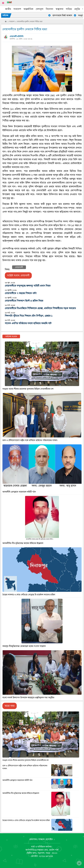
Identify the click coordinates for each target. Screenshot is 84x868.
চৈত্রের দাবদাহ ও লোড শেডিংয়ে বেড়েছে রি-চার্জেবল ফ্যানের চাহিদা (26, 820)
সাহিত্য (69, 9)
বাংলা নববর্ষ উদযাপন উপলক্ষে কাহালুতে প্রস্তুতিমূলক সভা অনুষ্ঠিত (28, 698)
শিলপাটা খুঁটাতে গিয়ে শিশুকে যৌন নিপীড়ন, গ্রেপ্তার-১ (29, 316)
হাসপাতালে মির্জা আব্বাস (63, 15)
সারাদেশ (17, 9)
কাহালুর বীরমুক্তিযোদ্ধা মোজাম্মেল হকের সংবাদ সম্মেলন (24, 646)
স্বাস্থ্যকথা (60, 9)
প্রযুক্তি (77, 9)
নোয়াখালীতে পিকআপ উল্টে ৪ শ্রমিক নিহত (24, 301)
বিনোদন (50, 9)
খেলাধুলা (40, 9)
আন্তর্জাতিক (28, 9)
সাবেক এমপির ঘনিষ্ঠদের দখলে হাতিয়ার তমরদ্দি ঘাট (28, 323)
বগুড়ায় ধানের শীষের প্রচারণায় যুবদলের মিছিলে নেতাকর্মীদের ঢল (26, 760)
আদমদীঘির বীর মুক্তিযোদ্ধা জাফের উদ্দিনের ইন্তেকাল (21, 793)
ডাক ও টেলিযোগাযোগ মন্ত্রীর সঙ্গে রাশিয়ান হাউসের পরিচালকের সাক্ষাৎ (30, 440)
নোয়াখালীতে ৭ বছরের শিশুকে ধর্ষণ (21, 293)
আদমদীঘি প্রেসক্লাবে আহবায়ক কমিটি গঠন (17, 780)
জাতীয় (8, 9)
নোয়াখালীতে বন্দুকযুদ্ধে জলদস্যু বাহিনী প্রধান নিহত (28, 286)
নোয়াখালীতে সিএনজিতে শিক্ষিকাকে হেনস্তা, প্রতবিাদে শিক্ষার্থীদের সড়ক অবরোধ (40, 308)
